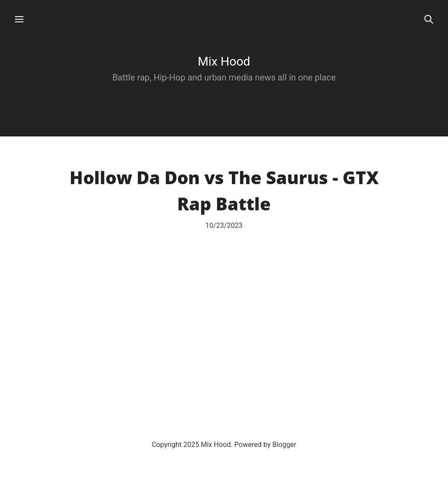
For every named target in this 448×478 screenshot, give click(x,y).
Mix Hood (224, 61)
